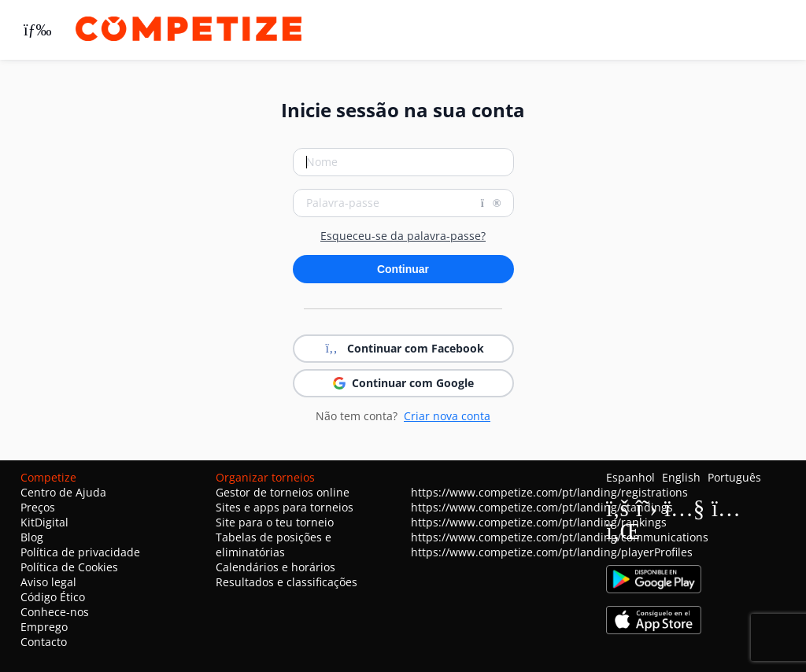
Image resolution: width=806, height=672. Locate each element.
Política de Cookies (69, 567)
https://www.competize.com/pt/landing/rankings (539, 522)
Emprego (44, 627)
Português (734, 477)
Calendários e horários (275, 567)
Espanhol (630, 477)
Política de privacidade (80, 552)
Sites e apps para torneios (285, 507)
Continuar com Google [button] (403, 383)
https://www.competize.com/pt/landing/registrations (549, 492)
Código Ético (53, 597)
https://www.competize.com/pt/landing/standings (542, 507)
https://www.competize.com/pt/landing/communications (560, 537)
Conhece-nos (55, 612)
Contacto (44, 642)
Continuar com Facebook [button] (403, 349)
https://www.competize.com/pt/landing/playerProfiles (552, 552)
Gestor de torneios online (283, 492)
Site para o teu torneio (275, 522)
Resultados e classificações (287, 582)
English (681, 477)
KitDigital (44, 522)
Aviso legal (48, 582)
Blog (32, 537)
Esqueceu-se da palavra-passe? (403, 236)
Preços (38, 507)
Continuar (403, 269)
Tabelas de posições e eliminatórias (274, 545)
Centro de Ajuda (63, 492)
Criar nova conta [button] (447, 416)
